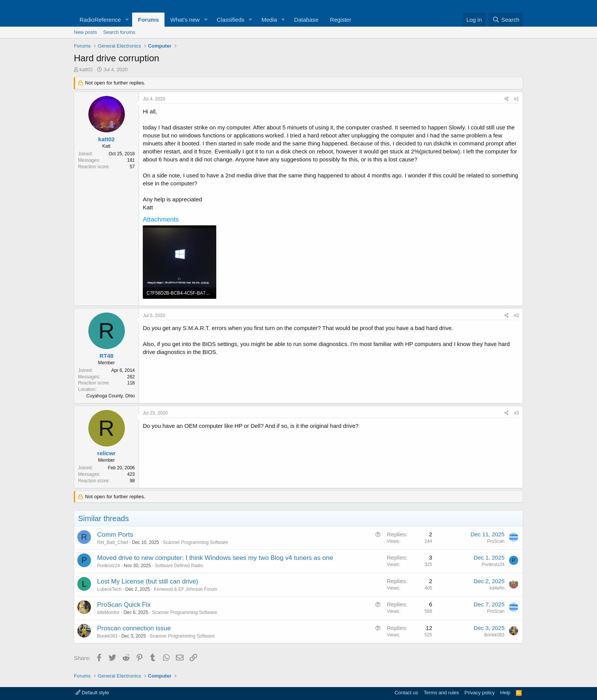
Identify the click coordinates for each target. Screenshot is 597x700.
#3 (516, 413)
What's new (185, 20)
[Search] (506, 20)
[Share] (507, 99)
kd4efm (497, 588)
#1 (516, 99)
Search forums (119, 32)
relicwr (106, 453)
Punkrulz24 (109, 566)
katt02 (86, 69)
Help (505, 693)
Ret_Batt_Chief (113, 542)
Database (306, 20)
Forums (148, 20)
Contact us (406, 693)
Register (341, 20)
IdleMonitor (108, 612)
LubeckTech (109, 589)
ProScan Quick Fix (124, 605)
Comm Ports (115, 535)
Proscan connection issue (134, 628)
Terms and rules (441, 693)
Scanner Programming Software (196, 542)
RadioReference (100, 20)
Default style (92, 693)
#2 (516, 316)
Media (269, 20)
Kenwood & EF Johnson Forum (186, 589)
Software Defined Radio (179, 566)
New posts (85, 32)
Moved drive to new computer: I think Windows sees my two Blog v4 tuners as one (215, 558)
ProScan (496, 541)
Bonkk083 (107, 636)
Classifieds (231, 20)
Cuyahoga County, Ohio (111, 396)
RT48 (106, 356)
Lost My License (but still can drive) (148, 581)
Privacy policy (480, 693)
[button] (127, 20)
